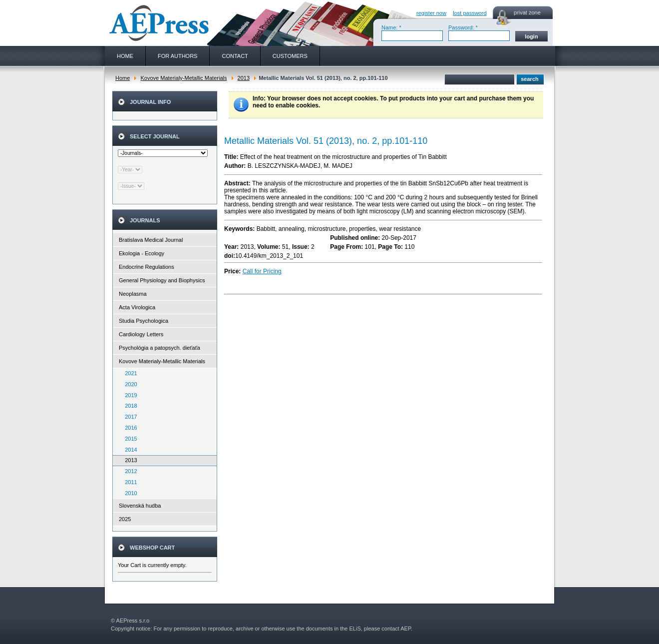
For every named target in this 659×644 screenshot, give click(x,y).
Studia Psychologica (144, 321)
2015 (129, 439)
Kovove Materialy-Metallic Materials (183, 78)
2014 (129, 450)
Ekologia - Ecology (142, 253)
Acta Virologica (137, 307)
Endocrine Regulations (147, 267)
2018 (129, 406)
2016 (129, 428)
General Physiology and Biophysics (162, 280)
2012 (129, 471)
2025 (125, 519)
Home (123, 78)
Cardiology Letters (141, 334)
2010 (129, 493)
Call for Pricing (262, 271)
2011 (129, 482)
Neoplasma (133, 294)
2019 (129, 395)
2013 (244, 78)
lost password (470, 13)
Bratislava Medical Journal (151, 240)
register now (431, 13)
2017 (129, 417)
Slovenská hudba (140, 506)
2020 (129, 384)
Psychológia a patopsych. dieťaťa (160, 348)
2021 (129, 373)
